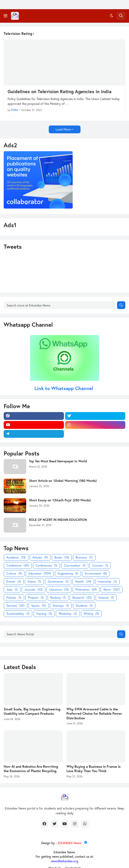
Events (14, 582)
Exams (34, 582)
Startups (61, 606)
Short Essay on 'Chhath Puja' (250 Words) (60, 500)
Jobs (12, 590)
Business (84, 557)
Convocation (75, 565)
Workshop (68, 614)
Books (62, 557)
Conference (18, 565)
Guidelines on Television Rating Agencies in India (60, 92)
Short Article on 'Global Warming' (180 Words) (63, 481)
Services (16, 606)
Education (40, 574)
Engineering (68, 574)
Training (44, 614)
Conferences (46, 565)
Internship (107, 582)
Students (84, 606)
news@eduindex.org (64, 861)
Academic (16, 557)
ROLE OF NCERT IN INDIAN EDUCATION (58, 520)
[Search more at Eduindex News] (60, 305)
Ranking (58, 598)
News (112, 590)
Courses (100, 565)
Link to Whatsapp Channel (64, 388)
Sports (39, 606)
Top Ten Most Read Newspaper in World (58, 461)
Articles (40, 557)
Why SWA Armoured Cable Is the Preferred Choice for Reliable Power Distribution (94, 714)
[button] (6, 16)
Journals (33, 590)
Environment (96, 574)
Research (82, 598)
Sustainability (18, 614)
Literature (59, 590)
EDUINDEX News (73, 843)
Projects (36, 598)
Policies (14, 598)
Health (83, 582)
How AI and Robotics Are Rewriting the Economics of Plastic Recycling (31, 769)
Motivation (86, 590)
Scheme (106, 598)
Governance (58, 582)
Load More (63, 129)
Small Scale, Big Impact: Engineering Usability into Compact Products (32, 711)
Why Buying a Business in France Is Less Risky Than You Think (93, 769)
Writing (91, 614)
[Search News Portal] (60, 634)
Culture (14, 574)
